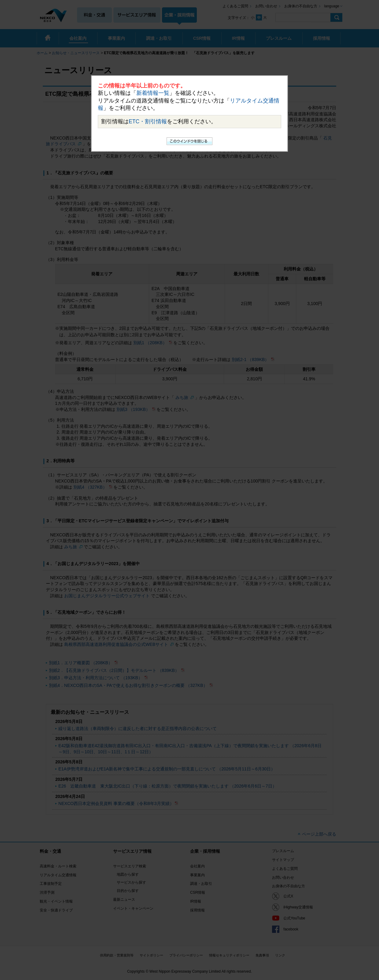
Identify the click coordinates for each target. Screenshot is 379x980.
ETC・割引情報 (148, 121)
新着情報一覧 (153, 93)
